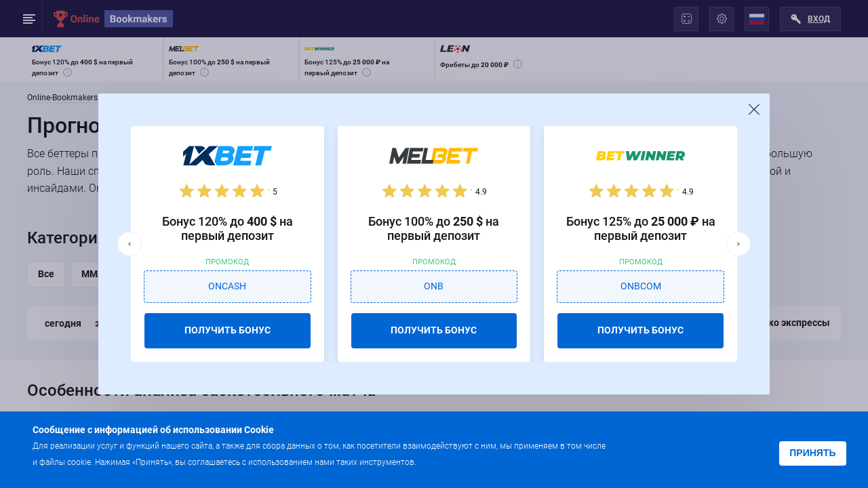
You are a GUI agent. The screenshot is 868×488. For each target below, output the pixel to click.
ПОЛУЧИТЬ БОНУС (228, 330)
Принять (812, 453)
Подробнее (446, 461)
